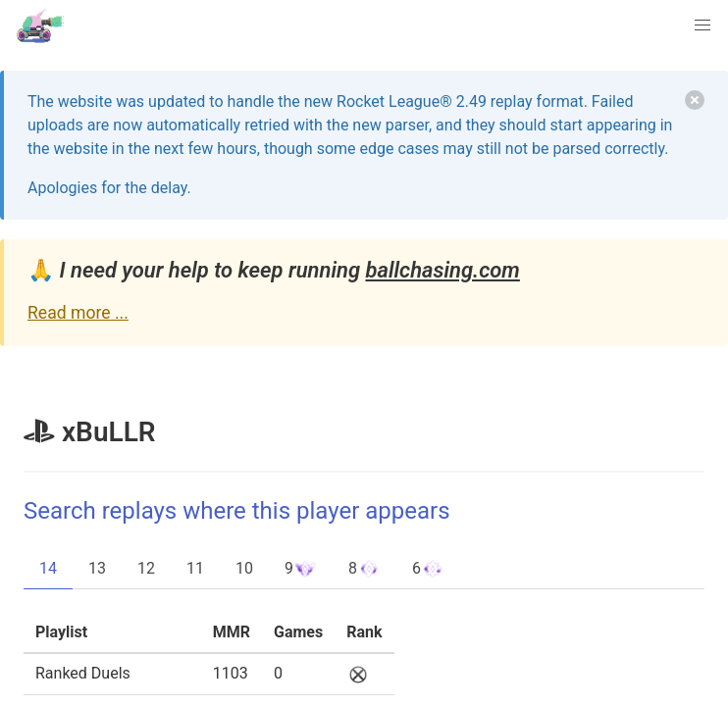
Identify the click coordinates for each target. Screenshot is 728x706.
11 (195, 568)
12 (146, 568)
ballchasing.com (442, 270)
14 (48, 568)
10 (244, 568)
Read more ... (78, 313)
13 (97, 568)
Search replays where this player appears (237, 511)
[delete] (695, 100)
